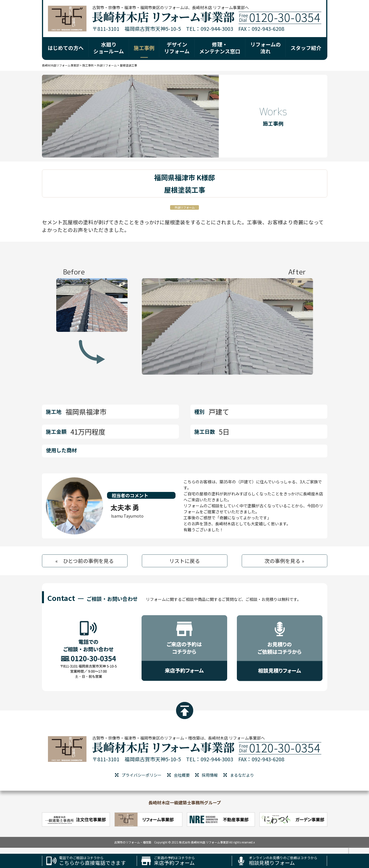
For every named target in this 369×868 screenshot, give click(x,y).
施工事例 (144, 48)
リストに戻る (185, 561)
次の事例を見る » (284, 561)
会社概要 (182, 775)
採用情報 (210, 775)
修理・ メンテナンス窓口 (220, 48)
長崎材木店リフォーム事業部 (61, 65)
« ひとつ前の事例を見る (85, 561)
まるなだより (242, 775)
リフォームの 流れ (266, 48)
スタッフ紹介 (306, 48)
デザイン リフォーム (177, 48)
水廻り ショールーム (109, 48)
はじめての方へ (66, 48)
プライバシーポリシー (142, 775)
